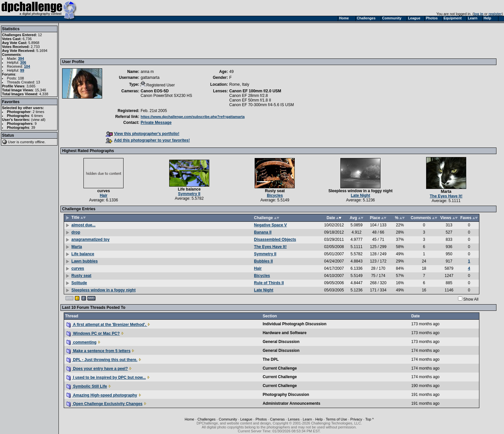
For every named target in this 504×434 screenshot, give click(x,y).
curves (104, 191)
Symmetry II (189, 194)
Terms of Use (337, 419)
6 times (37, 116)
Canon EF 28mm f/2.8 (249, 96)
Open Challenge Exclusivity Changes (104, 404)
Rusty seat (275, 191)
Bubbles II (263, 261)
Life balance (189, 189)
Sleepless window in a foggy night (360, 191)
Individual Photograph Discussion (294, 324)
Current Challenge (280, 368)
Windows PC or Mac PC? (93, 333)
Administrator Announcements (291, 403)
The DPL (271, 359)
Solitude (79, 283)
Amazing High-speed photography (102, 395)
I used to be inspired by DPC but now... (106, 377)
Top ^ (370, 419)
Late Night (361, 195)
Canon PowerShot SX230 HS (166, 96)
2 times (38, 112)
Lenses (294, 419)
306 (23, 62)
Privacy (356, 419)
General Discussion (281, 342)
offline (40, 142)
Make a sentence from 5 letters (98, 351)
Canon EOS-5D (155, 91)
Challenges (206, 419)
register (495, 14)
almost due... (83, 225)
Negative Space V (270, 225)
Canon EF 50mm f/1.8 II (250, 100)
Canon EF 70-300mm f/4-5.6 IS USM (262, 105)
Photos (261, 419)
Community (228, 419)
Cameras (277, 419)
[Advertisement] (182, 40)
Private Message (156, 123)
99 (22, 70)
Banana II (263, 232)
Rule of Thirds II (269, 283)
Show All (471, 299)
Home (189, 419)
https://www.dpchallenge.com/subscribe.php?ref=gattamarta (193, 117)
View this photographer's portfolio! (143, 134)
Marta (446, 192)
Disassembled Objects (275, 240)
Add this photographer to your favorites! (148, 140)
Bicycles (275, 195)
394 (21, 58)
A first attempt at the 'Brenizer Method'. (107, 325)
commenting (81, 342)
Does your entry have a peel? (97, 369)
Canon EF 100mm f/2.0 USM (255, 91)
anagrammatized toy (90, 240)
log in (479, 14)
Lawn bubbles (84, 261)
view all (38, 120)
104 (27, 66)
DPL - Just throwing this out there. (102, 360)
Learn (307, 419)
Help (319, 419)
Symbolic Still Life (87, 386)
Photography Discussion (286, 395)
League (246, 419)
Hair (104, 195)
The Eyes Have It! (446, 196)
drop (76, 232)
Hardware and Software (284, 333)
